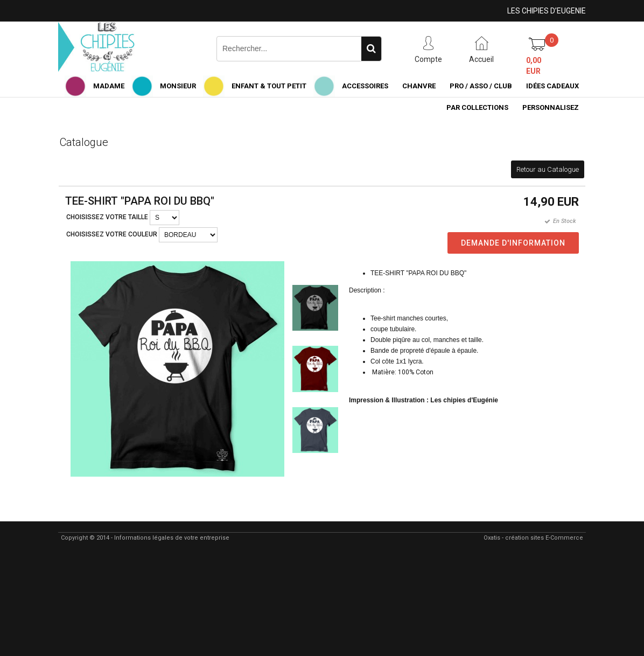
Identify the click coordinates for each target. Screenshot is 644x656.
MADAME (109, 86)
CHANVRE (419, 86)
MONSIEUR (178, 86)
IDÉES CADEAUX (552, 86)
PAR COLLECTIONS (477, 107)
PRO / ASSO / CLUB (481, 86)
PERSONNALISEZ (551, 107)
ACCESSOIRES (365, 86)
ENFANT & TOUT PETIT (269, 86)
